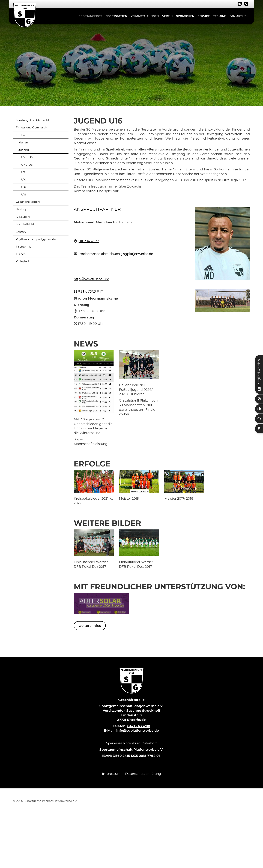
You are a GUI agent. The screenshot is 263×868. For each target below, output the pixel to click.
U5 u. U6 (27, 157)
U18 (24, 195)
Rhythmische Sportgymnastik (36, 239)
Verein (167, 16)
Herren (23, 142)
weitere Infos (90, 626)
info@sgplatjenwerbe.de (138, 730)
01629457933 (89, 241)
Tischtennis (24, 247)
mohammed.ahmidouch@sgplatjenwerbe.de (116, 254)
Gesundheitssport (28, 202)
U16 (24, 187)
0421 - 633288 (139, 726)
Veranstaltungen (145, 16)
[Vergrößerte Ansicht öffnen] (94, 382)
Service (204, 16)
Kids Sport (23, 217)
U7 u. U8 (27, 165)
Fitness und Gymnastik (31, 127)
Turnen (21, 254)
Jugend (24, 150)
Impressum (111, 774)
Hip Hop (21, 209)
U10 (24, 180)
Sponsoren (185, 16)
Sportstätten (116, 16)
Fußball (21, 135)
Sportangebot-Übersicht (32, 120)
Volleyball (22, 261)
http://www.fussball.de (91, 279)
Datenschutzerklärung (143, 774)
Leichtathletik (25, 224)
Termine (220, 16)
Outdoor (22, 232)
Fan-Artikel (239, 16)
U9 (23, 172)
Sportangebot (90, 16)
